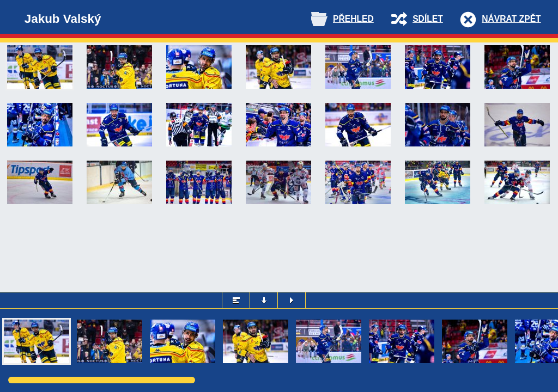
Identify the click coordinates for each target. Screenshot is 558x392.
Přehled (353, 19)
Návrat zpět (511, 19)
